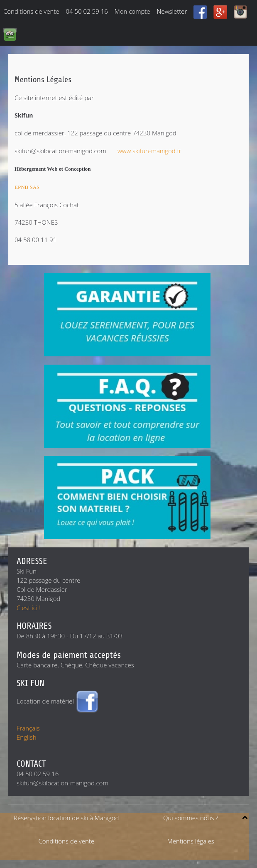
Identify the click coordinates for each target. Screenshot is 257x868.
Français (28, 728)
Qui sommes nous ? (191, 818)
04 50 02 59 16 (87, 11)
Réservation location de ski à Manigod (66, 818)
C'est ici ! (29, 608)
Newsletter (172, 11)
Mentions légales (191, 841)
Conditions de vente (31, 11)
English (27, 737)
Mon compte (132, 11)
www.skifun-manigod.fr (149, 151)
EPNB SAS (27, 187)
